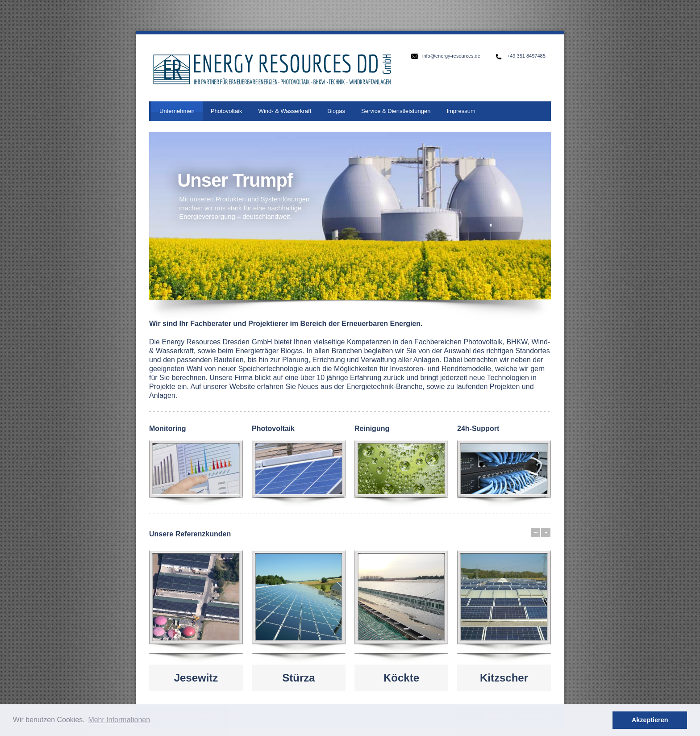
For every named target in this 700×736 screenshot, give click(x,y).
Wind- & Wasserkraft (285, 111)
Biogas (336, 111)
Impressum (461, 111)
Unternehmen (177, 111)
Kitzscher (504, 678)
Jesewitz (196, 678)
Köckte (401, 678)
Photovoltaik (227, 111)
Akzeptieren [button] (650, 720)
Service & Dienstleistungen (396, 111)
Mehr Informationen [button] (119, 720)
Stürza (298, 678)
